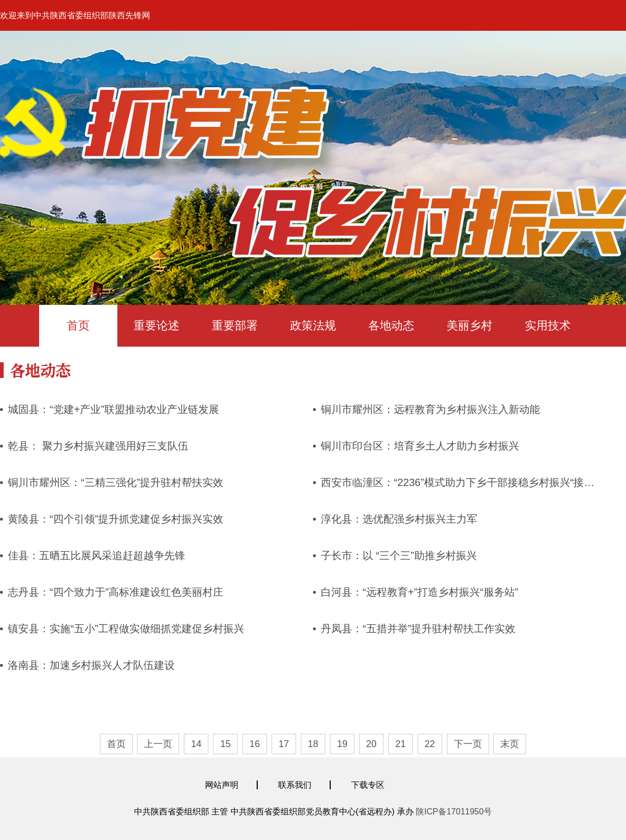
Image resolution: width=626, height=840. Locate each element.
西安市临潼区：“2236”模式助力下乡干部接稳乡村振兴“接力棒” (465, 482)
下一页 (468, 744)
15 (225, 744)
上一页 (158, 744)
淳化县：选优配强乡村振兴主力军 (399, 519)
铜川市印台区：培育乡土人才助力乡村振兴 (420, 446)
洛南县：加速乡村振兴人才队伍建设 (91, 665)
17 (284, 744)
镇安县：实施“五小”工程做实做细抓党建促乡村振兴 (126, 629)
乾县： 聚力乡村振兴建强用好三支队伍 (98, 446)
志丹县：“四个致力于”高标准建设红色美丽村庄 (116, 592)
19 (342, 744)
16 (255, 744)
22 (430, 744)
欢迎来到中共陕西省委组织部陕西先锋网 (75, 15)
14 (196, 744)
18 (313, 744)
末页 (510, 744)
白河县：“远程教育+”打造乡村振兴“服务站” (419, 592)
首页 (78, 326)
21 (401, 744)
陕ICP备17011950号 (454, 812)
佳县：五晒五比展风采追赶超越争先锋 (97, 555)
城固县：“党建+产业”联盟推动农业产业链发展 (113, 409)
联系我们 (295, 785)
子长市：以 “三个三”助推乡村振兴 (399, 555)
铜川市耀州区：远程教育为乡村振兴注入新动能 (430, 409)
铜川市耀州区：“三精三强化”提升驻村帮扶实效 (116, 482)
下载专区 (368, 785)
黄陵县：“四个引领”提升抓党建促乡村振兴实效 (116, 519)
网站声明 (222, 785)
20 (371, 744)
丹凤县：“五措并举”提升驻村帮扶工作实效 (418, 629)
